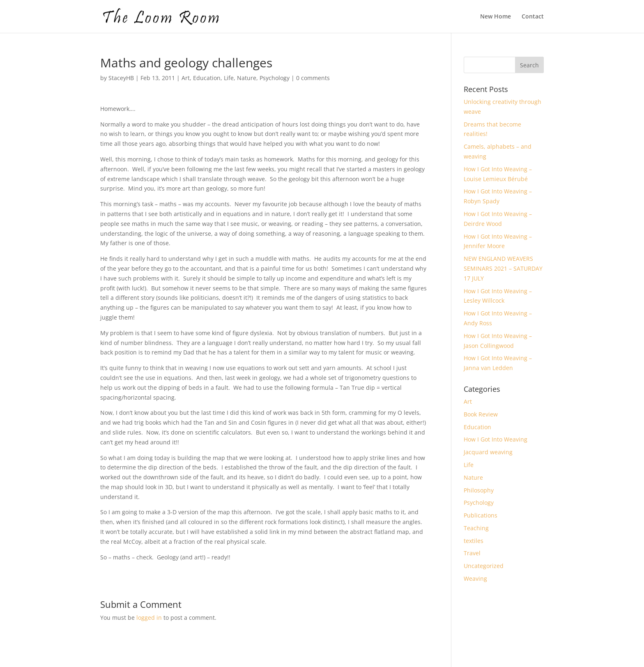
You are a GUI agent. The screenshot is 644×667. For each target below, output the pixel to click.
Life (229, 78)
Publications (481, 515)
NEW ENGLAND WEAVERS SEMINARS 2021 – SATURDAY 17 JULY (503, 268)
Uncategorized (484, 566)
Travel (472, 553)
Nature (247, 78)
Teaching (476, 528)
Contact (533, 17)
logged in (149, 618)
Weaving (475, 578)
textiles (474, 541)
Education (207, 78)
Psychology (275, 78)
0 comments (313, 78)
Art (186, 78)
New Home (496, 17)
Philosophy (479, 490)
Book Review (481, 414)
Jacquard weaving (488, 452)
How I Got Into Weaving (496, 439)
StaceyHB (121, 78)
